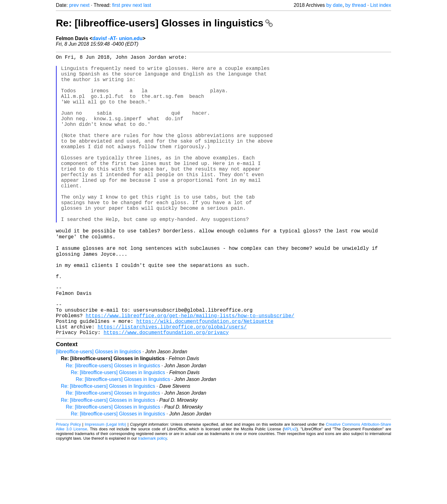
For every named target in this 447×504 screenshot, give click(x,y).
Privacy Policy (68, 485)
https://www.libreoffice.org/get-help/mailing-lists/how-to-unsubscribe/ (190, 373)
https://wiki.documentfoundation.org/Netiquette (205, 379)
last (147, 5)
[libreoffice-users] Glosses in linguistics (98, 412)
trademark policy (153, 499)
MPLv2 (290, 490)
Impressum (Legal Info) (105, 485)
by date (334, 5)
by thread (356, 5)
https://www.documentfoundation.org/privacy (166, 393)
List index (381, 5)
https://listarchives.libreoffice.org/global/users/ (172, 386)
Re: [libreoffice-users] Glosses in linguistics (164, 23)
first (116, 5)
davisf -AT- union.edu (117, 38)
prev (74, 5)
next (85, 5)
